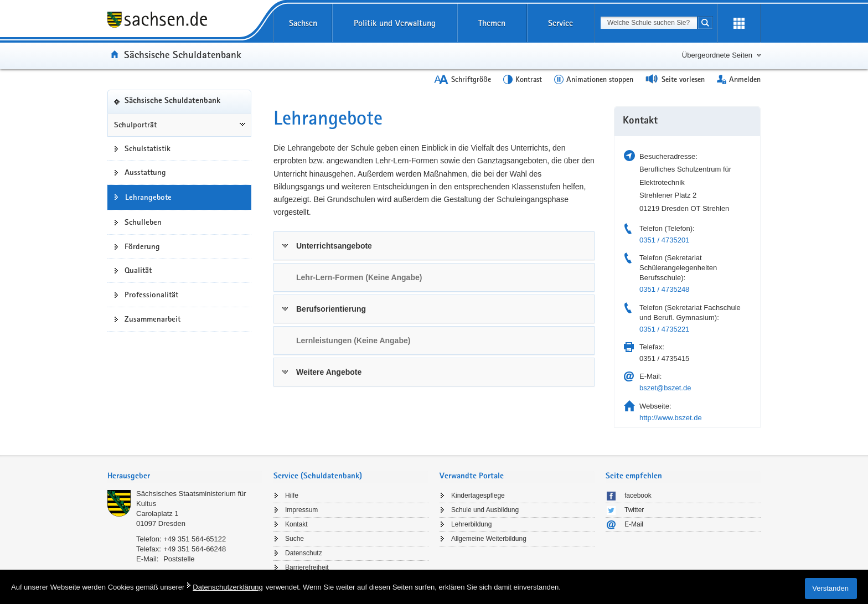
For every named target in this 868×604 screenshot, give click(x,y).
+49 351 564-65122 (195, 539)
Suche (294, 539)
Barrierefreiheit (307, 567)
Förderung (142, 246)
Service (560, 23)
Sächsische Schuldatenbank (183, 54)
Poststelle (179, 559)
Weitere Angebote (329, 372)
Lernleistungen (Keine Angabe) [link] (353, 340)
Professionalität (151, 295)
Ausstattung (145, 172)
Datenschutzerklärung (228, 587)
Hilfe (292, 495)
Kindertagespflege (478, 495)
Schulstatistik (148, 148)
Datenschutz (304, 553)
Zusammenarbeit (153, 319)
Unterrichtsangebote (334, 246)
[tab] (434, 246)
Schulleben (143, 222)
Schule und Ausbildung (485, 510)
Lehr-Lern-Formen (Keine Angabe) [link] (359, 277)
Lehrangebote (148, 197)
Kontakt (296, 524)
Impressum (301, 510)
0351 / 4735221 (664, 329)
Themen (492, 23)
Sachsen (303, 23)
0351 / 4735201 (664, 240)
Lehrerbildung (471, 524)
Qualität (138, 270)
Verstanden (830, 588)
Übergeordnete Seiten (717, 55)
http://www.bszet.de (671, 418)
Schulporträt (135, 125)
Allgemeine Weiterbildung (489, 539)
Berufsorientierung (331, 309)
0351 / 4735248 (664, 289)
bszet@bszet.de (665, 388)
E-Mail (634, 524)
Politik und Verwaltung (395, 23)
